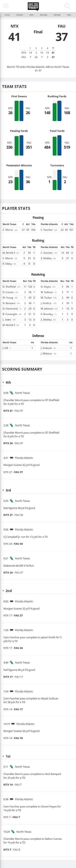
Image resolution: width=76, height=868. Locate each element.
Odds (31, 15)
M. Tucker (49, 298)
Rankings (57, 15)
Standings (44, 15)
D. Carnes (11, 292)
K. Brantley (49, 314)
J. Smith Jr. (49, 303)
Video (69, 15)
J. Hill (7, 348)
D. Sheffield (12, 287)
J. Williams (49, 353)
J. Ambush (48, 348)
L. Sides (9, 319)
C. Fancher (49, 230)
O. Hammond (12, 308)
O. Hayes (48, 287)
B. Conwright (12, 314)
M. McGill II (11, 253)
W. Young (10, 298)
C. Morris (10, 230)
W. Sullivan (49, 292)
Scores (7, 15)
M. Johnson (49, 308)
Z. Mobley (48, 258)
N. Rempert (12, 303)
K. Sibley (10, 264)
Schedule (20, 15)
